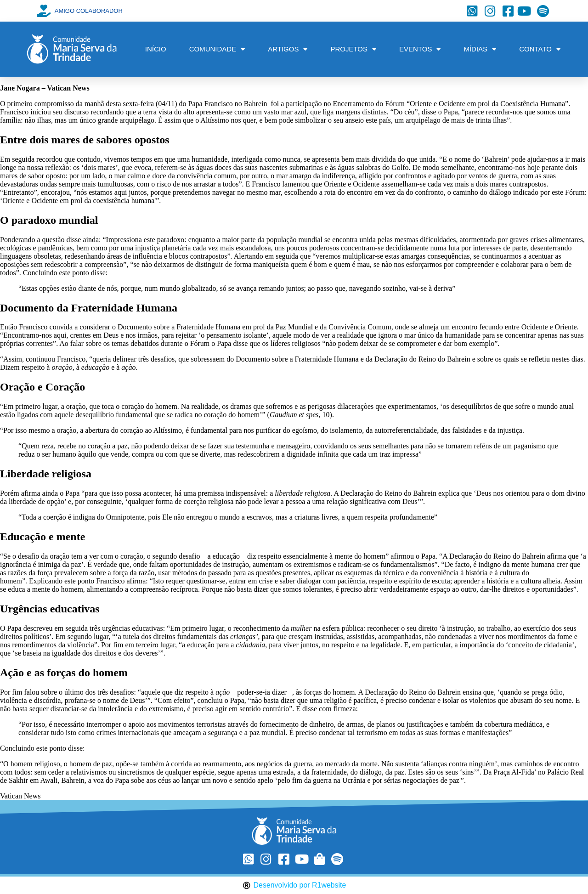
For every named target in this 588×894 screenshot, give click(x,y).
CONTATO (540, 49)
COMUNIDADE (217, 49)
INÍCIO (156, 49)
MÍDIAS (480, 49)
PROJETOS (353, 49)
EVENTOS (420, 49)
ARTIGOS (288, 49)
